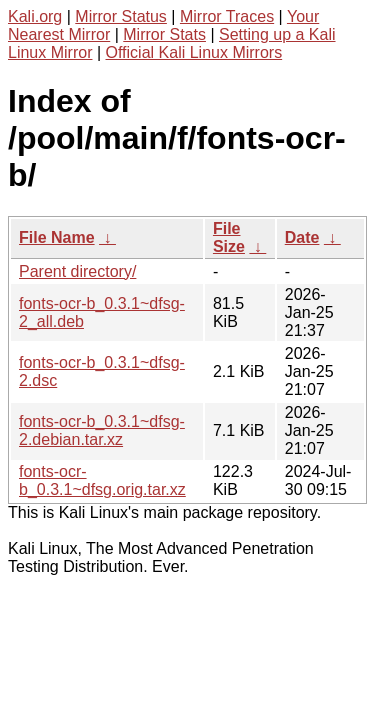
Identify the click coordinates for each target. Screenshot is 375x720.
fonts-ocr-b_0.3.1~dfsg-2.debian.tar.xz (102, 430)
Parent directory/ (77, 271)
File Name (57, 237)
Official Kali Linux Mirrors (194, 52)
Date (302, 237)
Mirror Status (121, 16)
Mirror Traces (227, 16)
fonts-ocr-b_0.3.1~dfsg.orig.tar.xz (102, 480)
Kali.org (35, 16)
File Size (229, 237)
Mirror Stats (164, 34)
